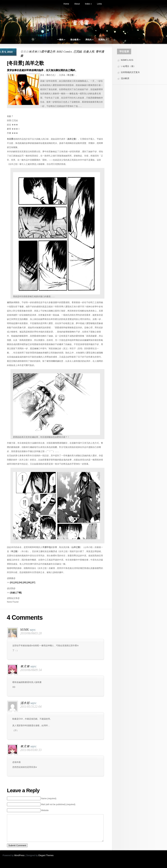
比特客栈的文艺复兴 (130, 72)
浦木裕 (25, 703)
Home (66, 4)
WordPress (19, 861)
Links (100, 4)
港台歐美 (75, 40)
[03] (16, 583)
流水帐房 (125, 78)
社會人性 (89, 52)
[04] (20, 583)
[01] (12, 583)
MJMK (25, 630)
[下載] (19, 593)
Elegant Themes (46, 861)
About (77, 4)
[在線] (13, 593)
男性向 (89, 40)
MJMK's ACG (127, 60)
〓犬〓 (33, 52)
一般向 (61, 40)
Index (88, 4)
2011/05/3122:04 (31, 707)
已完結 (78, 52)
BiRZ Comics (64, 52)
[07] (33, 583)
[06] (29, 583)
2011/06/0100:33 (31, 750)
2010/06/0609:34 (31, 670)
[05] (25, 583)
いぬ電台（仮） (128, 66)
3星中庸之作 (47, 52)
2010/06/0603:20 (31, 633)
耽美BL (103, 40)
